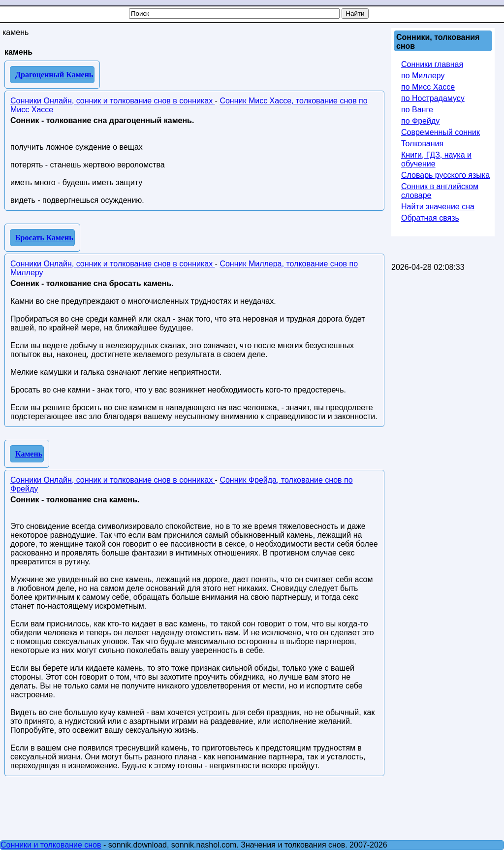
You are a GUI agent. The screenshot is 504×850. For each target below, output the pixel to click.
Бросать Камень (44, 238)
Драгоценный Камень (54, 75)
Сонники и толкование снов (51, 845)
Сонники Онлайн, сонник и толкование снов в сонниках (113, 101)
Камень (29, 454)
